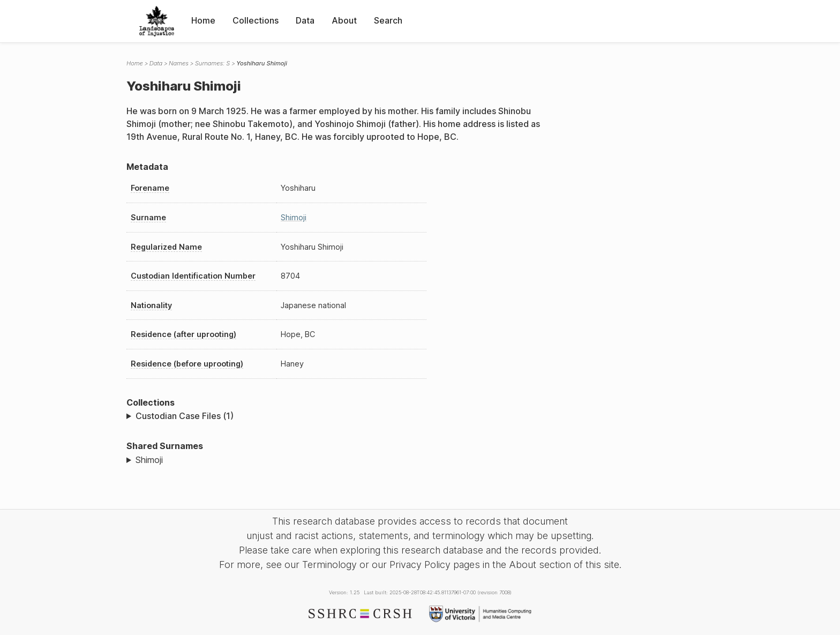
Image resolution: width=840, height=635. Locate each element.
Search (388, 20)
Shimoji (294, 217)
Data (305, 20)
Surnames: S (212, 63)
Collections (256, 20)
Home (203, 20)
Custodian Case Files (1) (185, 416)
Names (179, 63)
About (344, 20)
